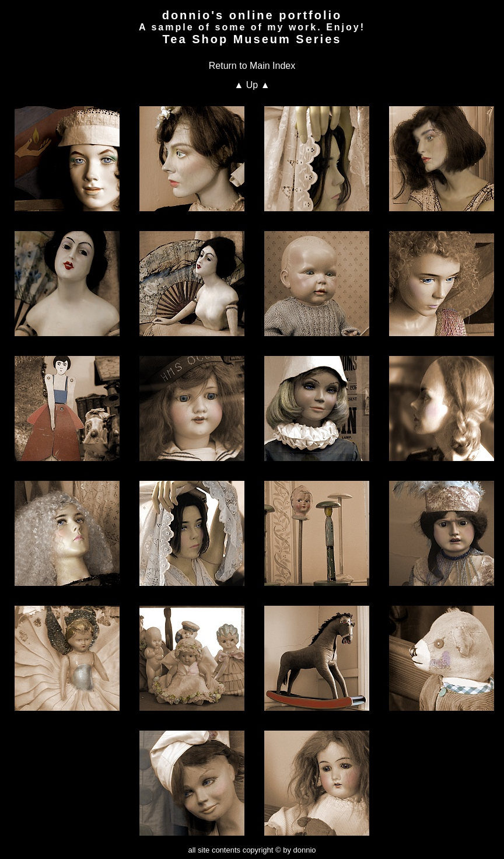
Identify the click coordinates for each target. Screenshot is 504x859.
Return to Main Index (252, 66)
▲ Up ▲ (252, 85)
